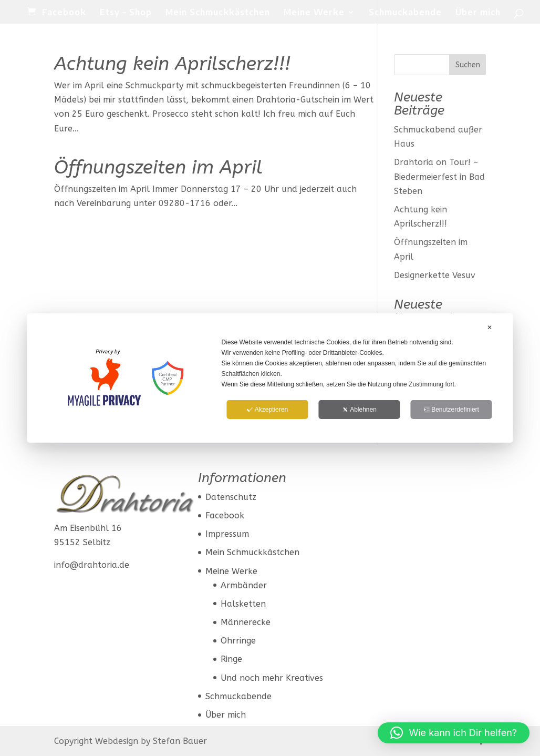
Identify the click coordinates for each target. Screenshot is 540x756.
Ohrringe (238, 641)
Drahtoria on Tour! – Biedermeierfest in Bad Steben (439, 176)
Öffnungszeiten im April (158, 167)
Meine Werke (314, 13)
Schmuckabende (405, 13)
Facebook (64, 13)
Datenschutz (231, 497)
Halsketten (243, 604)
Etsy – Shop (126, 13)
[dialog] (270, 378)
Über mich (478, 13)
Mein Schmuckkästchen (218, 13)
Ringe (231, 659)
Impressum (227, 534)
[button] (454, 733)
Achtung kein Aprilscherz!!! (172, 64)
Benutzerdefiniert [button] (451, 410)
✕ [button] (490, 328)
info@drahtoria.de (92, 565)
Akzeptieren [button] (267, 410)
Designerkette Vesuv (435, 275)
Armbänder (244, 585)
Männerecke (246, 622)
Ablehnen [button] (359, 410)
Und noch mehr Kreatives (272, 678)
